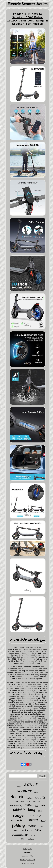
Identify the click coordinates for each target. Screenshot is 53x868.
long (32, 810)
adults (40, 797)
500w (38, 830)
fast (36, 806)
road (22, 802)
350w (28, 805)
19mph (19, 787)
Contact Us (27, 856)
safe (43, 805)
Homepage (28, 849)
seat (12, 820)
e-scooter (34, 815)
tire (16, 802)
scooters (41, 836)
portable (26, 830)
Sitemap (27, 853)
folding (18, 825)
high (36, 792)
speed (33, 820)
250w (43, 821)
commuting (16, 805)
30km (41, 827)
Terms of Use (27, 864)
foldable (19, 810)
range (18, 815)
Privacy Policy (27, 860)
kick (33, 835)
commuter (20, 834)
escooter (37, 802)
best (23, 839)
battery (31, 839)
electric (17, 797)
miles (30, 798)
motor (32, 826)
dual (40, 811)
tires (29, 801)
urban (21, 820)
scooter (24, 791)
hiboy (16, 830)
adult (31, 785)
